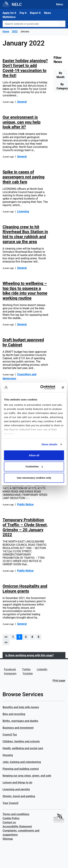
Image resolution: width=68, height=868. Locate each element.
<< (6, 637)
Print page (59, 681)
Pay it (23, 13)
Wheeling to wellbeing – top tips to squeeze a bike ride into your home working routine (25, 291)
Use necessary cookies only (34, 478)
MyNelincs (9, 17)
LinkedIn (42, 669)
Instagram (10, 674)
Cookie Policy (11, 818)
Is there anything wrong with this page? (29, 655)
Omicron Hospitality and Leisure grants (25, 589)
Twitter (26, 669)
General (22, 102)
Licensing (23, 211)
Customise (34, 466)
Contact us (9, 822)
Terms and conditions (16, 814)
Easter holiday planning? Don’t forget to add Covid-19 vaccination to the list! (25, 68)
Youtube (28, 674)
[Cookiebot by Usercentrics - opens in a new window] (41, 387)
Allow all (34, 455)
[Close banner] (63, 387)
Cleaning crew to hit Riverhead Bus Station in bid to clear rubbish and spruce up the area (25, 234)
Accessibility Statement (17, 826)
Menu (60, 4)
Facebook (10, 669)
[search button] (63, 24)
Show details (50, 444)
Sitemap (8, 839)
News (48, 13)
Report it (35, 13)
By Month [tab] (60, 75)
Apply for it (9, 13)
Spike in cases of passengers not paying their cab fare (24, 177)
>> (6, 642)
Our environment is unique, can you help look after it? (22, 122)
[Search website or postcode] (31, 24)
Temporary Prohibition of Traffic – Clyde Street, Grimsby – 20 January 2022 (25, 527)
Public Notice (25, 504)
